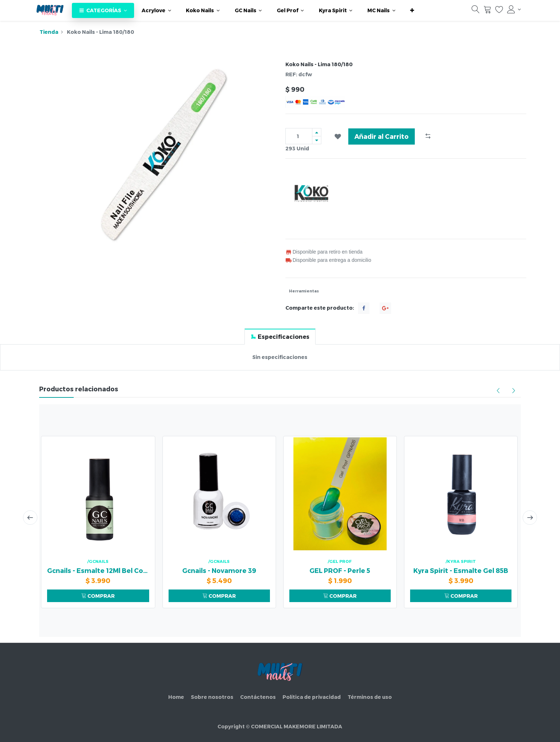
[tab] (280, 336)
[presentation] (30, 518)
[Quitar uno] (317, 140)
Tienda (49, 32)
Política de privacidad (312, 697)
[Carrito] (487, 11)
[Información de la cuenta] (514, 9)
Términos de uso (370, 697)
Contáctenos (258, 697)
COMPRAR (98, 596)
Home (176, 697)
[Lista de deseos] (499, 11)
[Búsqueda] (476, 11)
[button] (412, 10)
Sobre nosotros (212, 697)
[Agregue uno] (317, 132)
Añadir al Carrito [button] (382, 136)
